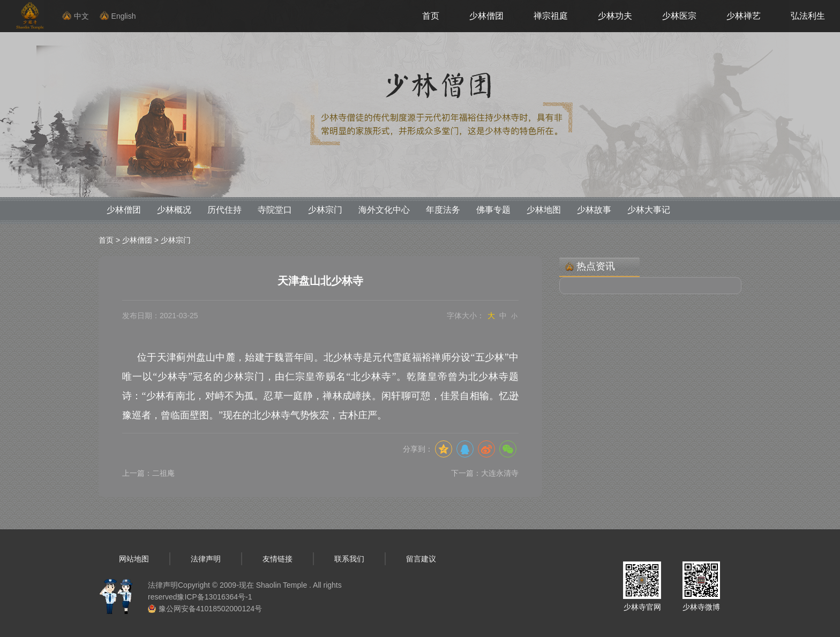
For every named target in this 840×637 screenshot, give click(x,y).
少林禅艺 (744, 16)
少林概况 (174, 210)
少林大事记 (649, 210)
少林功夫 (615, 16)
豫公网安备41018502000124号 (210, 609)
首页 (431, 16)
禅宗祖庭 (551, 16)
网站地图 (134, 559)
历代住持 (224, 210)
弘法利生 (808, 16)
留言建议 (421, 559)
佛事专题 (493, 210)
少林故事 (594, 210)
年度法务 (443, 210)
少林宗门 (325, 210)
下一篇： (485, 473)
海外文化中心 (384, 210)
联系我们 (349, 559)
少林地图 (544, 210)
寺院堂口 (275, 210)
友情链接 (277, 559)
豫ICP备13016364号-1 (214, 597)
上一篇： (148, 473)
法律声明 (206, 559)
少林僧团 (486, 16)
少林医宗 (679, 16)
